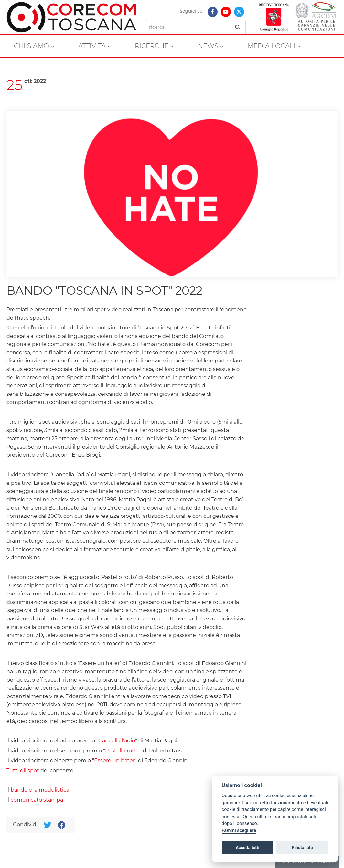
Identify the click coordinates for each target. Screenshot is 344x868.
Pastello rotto (122, 751)
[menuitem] (34, 46)
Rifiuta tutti (303, 847)
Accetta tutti (247, 847)
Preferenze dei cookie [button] (307, 862)
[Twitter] (47, 825)
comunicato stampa (37, 800)
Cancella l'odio (117, 741)
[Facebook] (62, 825)
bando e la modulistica (40, 790)
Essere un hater (114, 760)
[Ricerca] (188, 27)
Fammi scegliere (239, 831)
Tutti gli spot (23, 770)
